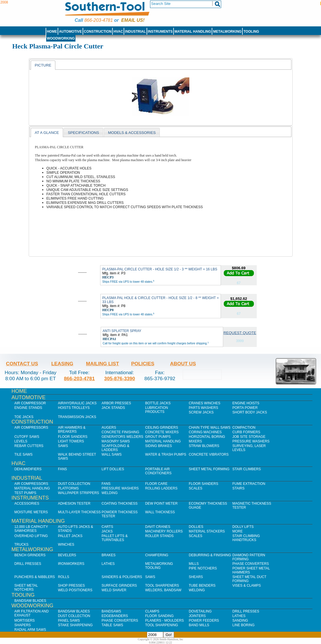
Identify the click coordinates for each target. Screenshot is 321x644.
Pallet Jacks (70, 536)
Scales (195, 488)
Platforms (68, 488)
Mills (194, 564)
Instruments (160, 32)
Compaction (244, 428)
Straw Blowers (204, 446)
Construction (98, 32)
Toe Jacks (24, 417)
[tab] (43, 65)
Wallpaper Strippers (78, 493)
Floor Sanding (159, 616)
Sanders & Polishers (122, 577)
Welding (110, 493)
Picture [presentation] (43, 65)
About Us (183, 364)
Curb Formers (246, 432)
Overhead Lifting (31, 536)
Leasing (62, 364)
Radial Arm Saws (30, 630)
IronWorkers (71, 564)
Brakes (109, 555)
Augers (109, 428)
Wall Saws (112, 454)
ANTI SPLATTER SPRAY (122, 331)
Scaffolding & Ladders (115, 448)
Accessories (27, 504)
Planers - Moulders (165, 620)
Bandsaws (111, 611)
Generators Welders (122, 437)
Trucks (21, 545)
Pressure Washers (251, 441)
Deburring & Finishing (210, 555)
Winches (66, 545)
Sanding (240, 620)
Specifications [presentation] (83, 133)
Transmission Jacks (77, 417)
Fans (62, 469)
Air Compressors (31, 428)
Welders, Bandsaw (163, 590)
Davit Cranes (158, 527)
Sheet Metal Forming (209, 469)
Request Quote (240, 333)
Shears (196, 577)
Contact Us (22, 364)
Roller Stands (159, 536)
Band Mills (199, 625)
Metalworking (227, 32)
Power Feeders (204, 620)
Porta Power (245, 408)
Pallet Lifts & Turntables (115, 538)
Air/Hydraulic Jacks (77, 403)
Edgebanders (115, 616)
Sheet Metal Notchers (26, 588)
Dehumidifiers (28, 469)
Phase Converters (251, 564)
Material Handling (193, 32)
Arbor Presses (116, 403)
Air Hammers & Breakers (72, 430)
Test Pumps (25, 493)
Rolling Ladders (161, 488)
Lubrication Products (157, 410)
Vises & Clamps (247, 586)
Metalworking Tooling (159, 566)
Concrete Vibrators (209, 454)
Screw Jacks (201, 412)
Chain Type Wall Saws (210, 428)
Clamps (152, 611)
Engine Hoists (246, 403)
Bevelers (67, 555)
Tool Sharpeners (162, 586)
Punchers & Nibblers (35, 577)
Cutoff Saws (27, 437)
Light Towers (71, 441)
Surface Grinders (119, 586)
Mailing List (103, 364)
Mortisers (25, 620)
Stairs (238, 488)
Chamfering (157, 555)
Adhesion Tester (74, 504)
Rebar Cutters (29, 446)
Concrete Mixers (162, 432)
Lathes (108, 564)
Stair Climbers (247, 469)
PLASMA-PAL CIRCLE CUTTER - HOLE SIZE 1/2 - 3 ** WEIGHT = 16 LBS (160, 269)
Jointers (197, 616)
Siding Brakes (158, 446)
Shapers (23, 625)
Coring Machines (205, 432)
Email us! (133, 20)
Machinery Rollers (164, 531)
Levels (21, 441)
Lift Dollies (113, 469)
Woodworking (61, 38)
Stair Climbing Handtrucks (246, 538)
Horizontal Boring (207, 437)
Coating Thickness (120, 504)
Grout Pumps (158, 437)
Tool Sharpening (162, 625)
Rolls (64, 577)
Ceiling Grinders (162, 428)
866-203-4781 (99, 20)
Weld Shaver (114, 590)
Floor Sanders (73, 437)
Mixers (195, 441)
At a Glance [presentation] (47, 133)
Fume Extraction (249, 484)
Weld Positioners (75, 590)
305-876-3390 (120, 378)
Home (52, 32)
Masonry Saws (116, 441)
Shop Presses (71, 586)
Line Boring (243, 625)
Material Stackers (207, 531)
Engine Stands (28, 408)
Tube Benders (202, 586)
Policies (143, 364)
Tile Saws (24, 454)
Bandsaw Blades (30, 601)
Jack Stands (113, 408)
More (238, 531)
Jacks (107, 531)
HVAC (118, 32)
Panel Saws (69, 620)
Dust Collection (74, 484)
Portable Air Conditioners (158, 471)
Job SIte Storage (249, 437)
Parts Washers (203, 408)
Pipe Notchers (203, 568)
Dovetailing (200, 611)
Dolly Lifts (243, 527)
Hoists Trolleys (74, 408)
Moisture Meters (31, 512)
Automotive (71, 32)
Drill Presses (28, 564)
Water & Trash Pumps (166, 454)
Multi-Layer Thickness (79, 512)
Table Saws (112, 625)
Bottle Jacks (158, 403)
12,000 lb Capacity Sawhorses (31, 529)
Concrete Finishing (120, 432)
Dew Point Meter (161, 504)
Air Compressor (30, 403)
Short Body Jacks (250, 412)
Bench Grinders (30, 555)
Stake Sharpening (75, 625)
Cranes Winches (205, 403)
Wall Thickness (160, 512)
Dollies (196, 527)
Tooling (251, 32)
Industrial (136, 32)
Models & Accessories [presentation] (132, 133)
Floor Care (156, 484)
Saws (63, 446)
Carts (107, 527)
